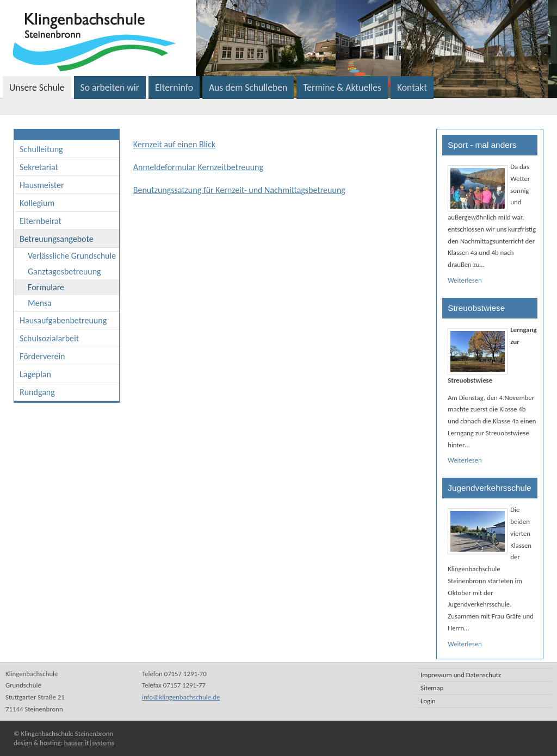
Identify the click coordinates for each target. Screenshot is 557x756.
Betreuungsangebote (57, 239)
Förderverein (42, 356)
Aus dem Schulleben (248, 88)
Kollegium (37, 203)
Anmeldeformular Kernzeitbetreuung (198, 167)
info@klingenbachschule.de (181, 697)
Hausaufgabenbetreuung (63, 320)
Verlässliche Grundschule (72, 256)
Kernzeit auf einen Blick (174, 144)
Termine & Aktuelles (342, 88)
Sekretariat (39, 167)
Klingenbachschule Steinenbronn (231, 38)
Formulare (46, 287)
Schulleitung (41, 149)
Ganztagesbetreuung (64, 271)
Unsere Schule (37, 88)
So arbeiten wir (110, 88)
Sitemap (432, 688)
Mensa (40, 303)
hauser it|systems (89, 743)
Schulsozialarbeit (49, 338)
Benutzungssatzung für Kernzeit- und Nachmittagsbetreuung (239, 190)
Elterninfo (174, 88)
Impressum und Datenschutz (461, 675)
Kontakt (412, 88)
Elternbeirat (41, 221)
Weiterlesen (465, 280)
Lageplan (35, 374)
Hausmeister (42, 185)
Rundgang (37, 392)
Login (428, 701)
